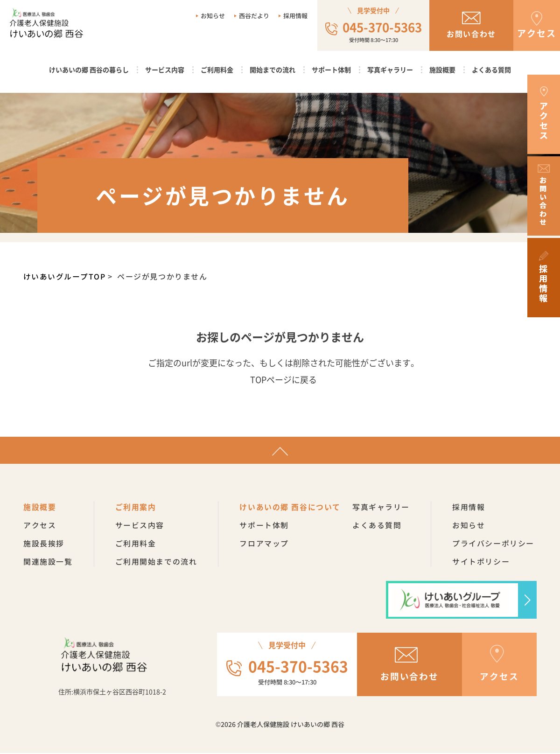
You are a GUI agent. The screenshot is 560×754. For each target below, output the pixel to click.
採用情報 (295, 16)
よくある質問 (491, 70)
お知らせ (213, 16)
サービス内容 (165, 70)
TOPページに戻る (283, 379)
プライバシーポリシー (494, 544)
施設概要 (442, 70)
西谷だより (254, 16)
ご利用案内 (136, 508)
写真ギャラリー (390, 70)
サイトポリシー (481, 562)
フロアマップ (265, 544)
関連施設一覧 (48, 562)
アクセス (40, 526)
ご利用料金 (217, 70)
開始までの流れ (273, 70)
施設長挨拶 (44, 544)
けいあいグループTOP (65, 276)
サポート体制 (331, 70)
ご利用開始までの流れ (156, 562)
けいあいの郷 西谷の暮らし (89, 70)
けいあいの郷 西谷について (290, 508)
